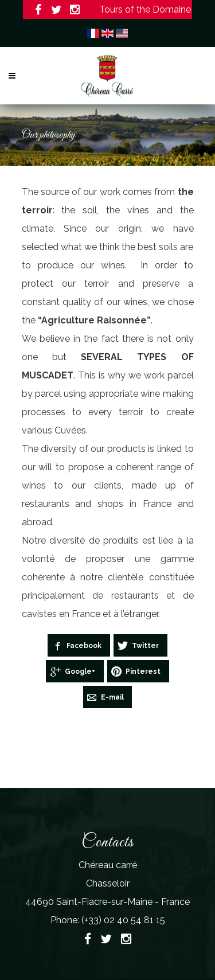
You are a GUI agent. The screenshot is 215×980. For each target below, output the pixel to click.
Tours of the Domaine (144, 9)
